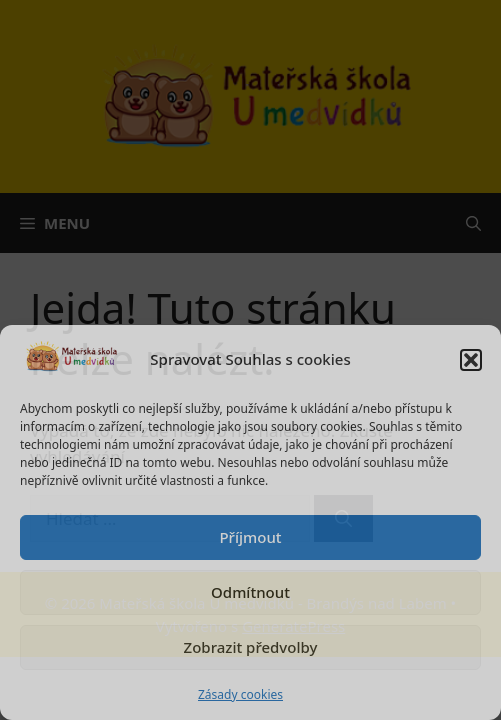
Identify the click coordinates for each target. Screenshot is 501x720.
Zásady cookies (240, 694)
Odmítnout (250, 592)
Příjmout (250, 537)
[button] (471, 360)
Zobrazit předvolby (251, 647)
